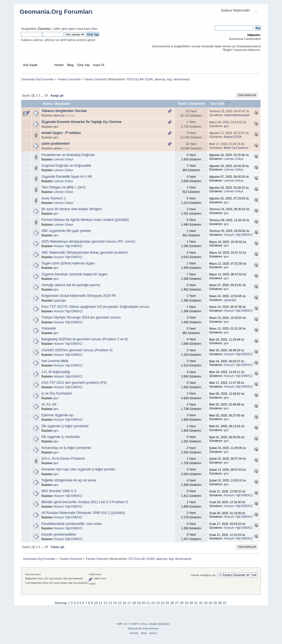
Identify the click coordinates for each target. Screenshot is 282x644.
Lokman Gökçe (63, 159)
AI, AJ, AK (49, 404)
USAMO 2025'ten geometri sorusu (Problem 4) (77, 350)
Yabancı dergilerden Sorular (64, 111)
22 (153, 603)
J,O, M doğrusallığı (56, 372)
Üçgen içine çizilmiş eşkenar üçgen (68, 263)
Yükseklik (49, 328)
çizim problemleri (55, 144)
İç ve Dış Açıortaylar (57, 393)
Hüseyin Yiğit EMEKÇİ (238, 235)
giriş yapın (69, 29)
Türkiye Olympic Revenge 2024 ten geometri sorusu (81, 317)
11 (101, 603)
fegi (170, 79)
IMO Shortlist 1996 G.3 (59, 491)
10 (96, 603)
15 (120, 603)
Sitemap (61, 603)
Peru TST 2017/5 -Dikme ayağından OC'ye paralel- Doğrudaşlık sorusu (95, 307)
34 (210, 603)
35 (215, 603)
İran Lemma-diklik (55, 361)
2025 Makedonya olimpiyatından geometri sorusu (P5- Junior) (88, 242)
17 (129, 603)
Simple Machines (159, 624)
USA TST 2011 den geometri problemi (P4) (74, 383)
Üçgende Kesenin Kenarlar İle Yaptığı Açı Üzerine (81, 122)
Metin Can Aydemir (236, 148)
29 (46, 95)
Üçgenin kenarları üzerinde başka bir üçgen (74, 274)
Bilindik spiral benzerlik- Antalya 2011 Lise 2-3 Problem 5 (85, 502)
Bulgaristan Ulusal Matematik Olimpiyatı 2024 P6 (78, 296)
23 (158, 603)
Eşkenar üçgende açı (57, 415)
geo (56, 127)
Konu (48, 104)
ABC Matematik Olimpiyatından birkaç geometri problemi (84, 253)
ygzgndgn (60, 300)
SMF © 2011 (139, 624)
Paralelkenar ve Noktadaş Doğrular (68, 155)
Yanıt (182, 104)
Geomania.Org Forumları (56, 12)
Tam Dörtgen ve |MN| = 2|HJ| (63, 187)
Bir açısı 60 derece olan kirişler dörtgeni (71, 209)
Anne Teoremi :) (53, 198)
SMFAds (133, 628)
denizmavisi (181, 79)
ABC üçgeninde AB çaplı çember (66, 231)
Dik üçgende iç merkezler (61, 437)
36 (220, 603)
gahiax (58, 148)
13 (110, 603)
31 (196, 603)
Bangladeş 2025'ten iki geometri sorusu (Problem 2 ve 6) (85, 339)
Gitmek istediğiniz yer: (204, 575)
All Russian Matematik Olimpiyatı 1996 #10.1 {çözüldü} (83, 513)
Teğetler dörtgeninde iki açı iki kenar (69, 480)
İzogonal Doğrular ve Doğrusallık (66, 166)
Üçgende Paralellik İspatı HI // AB (67, 177)
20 (143, 603)
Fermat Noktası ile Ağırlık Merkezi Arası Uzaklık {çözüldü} (85, 220)
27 (177, 603)
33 (206, 603)
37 (225, 603)
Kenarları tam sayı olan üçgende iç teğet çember (78, 469)
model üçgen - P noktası (61, 133)
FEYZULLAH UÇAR (140, 79)
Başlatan (63, 104)
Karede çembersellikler (59, 535)
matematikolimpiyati (237, 115)
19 (139, 603)
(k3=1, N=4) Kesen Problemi (63, 459)
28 (182, 603)
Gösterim (197, 104)
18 (134, 603)
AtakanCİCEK (233, 137)
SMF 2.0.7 (123, 624)
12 (105, 603)
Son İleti (219, 104)
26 (172, 603)
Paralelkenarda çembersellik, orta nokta (71, 524)
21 (148, 603)
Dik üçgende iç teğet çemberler (65, 426)
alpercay (160, 79)
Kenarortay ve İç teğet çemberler (66, 448)
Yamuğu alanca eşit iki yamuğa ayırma (71, 285)
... (43, 95)
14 (115, 603)
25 (167, 603)
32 (201, 603)
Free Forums (151, 628)
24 (162, 603)
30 (191, 603)
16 (124, 603)
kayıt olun (91, 29)
